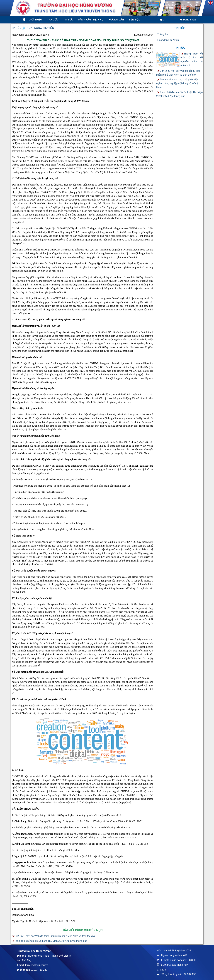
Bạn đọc (135, 20)
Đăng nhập (188, 20)
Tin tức (68, 20)
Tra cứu (53, 20)
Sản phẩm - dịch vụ (91, 20)
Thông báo (163, 34)
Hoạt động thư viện (40, 28)
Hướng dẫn (116, 20)
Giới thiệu (35, 20)
